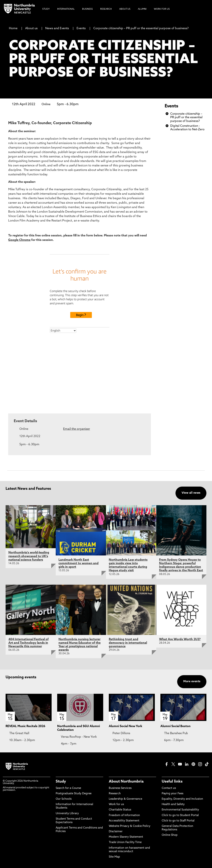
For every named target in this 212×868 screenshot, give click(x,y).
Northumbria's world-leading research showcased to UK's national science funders (29, 556)
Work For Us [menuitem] (162, 9)
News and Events (57, 28)
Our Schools (64, 799)
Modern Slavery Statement (126, 837)
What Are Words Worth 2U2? (180, 639)
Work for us (116, 804)
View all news (191, 493)
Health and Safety (173, 804)
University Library (67, 814)
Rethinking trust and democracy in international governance (128, 643)
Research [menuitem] (106, 9)
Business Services (120, 788)
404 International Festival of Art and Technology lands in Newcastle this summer (29, 643)
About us (31, 28)
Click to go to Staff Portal (178, 821)
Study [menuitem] (46, 9)
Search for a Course (68, 788)
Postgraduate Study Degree (74, 794)
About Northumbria (126, 782)
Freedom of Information (124, 815)
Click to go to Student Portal (180, 815)
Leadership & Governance (125, 799)
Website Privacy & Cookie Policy (130, 826)
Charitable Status (120, 810)
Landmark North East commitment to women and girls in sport (79, 563)
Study (61, 782)
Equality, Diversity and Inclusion (182, 799)
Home (13, 28)
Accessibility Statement (124, 821)
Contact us (169, 788)
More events (192, 682)
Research (115, 794)
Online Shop (170, 835)
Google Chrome (19, 240)
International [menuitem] (66, 9)
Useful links (172, 782)
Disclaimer (116, 832)
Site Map (114, 857)
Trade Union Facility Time (125, 842)
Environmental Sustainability (180, 810)
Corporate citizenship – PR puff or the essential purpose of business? (141, 28)
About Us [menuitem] (125, 9)
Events (81, 28)
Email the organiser (77, 429)
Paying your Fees (173, 794)
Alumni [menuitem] (142, 9)
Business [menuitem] (87, 9)
